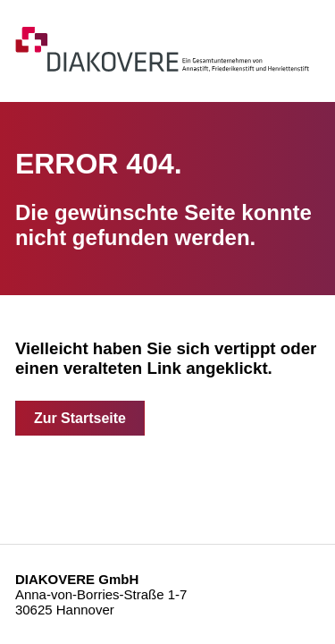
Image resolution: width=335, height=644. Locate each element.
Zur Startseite (80, 418)
